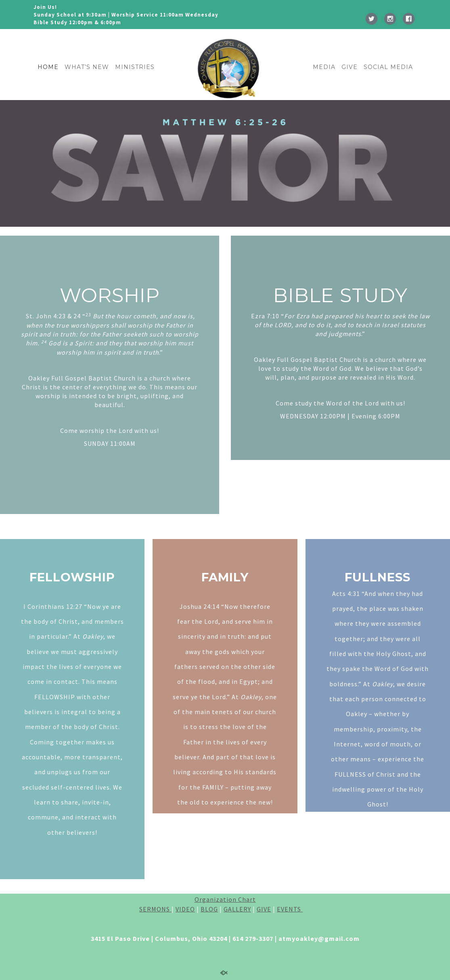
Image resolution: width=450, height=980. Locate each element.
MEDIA (324, 67)
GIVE (350, 67)
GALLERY (237, 909)
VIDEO (185, 909)
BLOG (209, 909)
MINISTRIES (135, 67)
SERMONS (155, 909)
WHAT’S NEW (87, 67)
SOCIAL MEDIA (388, 67)
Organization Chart (225, 899)
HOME (48, 67)
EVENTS (290, 909)
